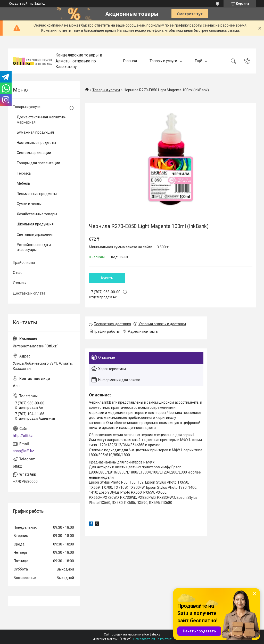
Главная (130, 61)
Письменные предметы (37, 194)
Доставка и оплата (29, 293)
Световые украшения (35, 234)
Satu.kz (155, 634)
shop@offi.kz (23, 451)
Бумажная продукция (35, 132)
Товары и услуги (163, 61)
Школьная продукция (35, 224)
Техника (24, 173)
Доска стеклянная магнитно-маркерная (42, 120)
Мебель (23, 183)
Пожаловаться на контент (152, 639)
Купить (107, 278)
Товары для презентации (38, 163)
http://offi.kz (23, 436)
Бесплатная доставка (112, 324)
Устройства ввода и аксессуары (34, 247)
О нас (18, 273)
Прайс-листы (24, 263)
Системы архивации (34, 153)
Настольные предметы (36, 143)
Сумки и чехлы (29, 204)
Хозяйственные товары (37, 214)
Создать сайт (19, 4)
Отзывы (20, 283)
